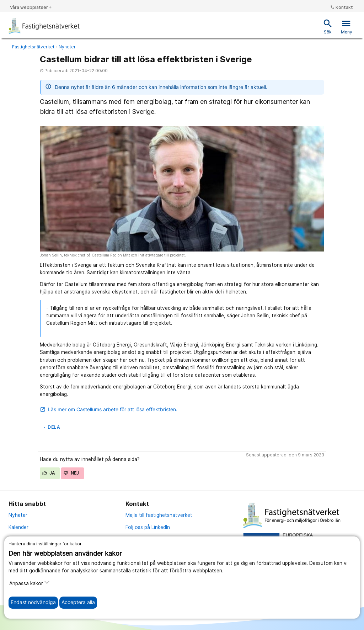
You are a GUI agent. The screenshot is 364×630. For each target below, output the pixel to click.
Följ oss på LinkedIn (148, 527)
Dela (51, 427)
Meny (347, 27)
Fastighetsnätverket (33, 47)
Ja (49, 473)
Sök (328, 27)
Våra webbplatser (31, 7)
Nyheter (67, 47)
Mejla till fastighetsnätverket (159, 515)
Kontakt (342, 7)
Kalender (18, 527)
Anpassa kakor (30, 583)
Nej (71, 473)
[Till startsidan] (45, 26)
